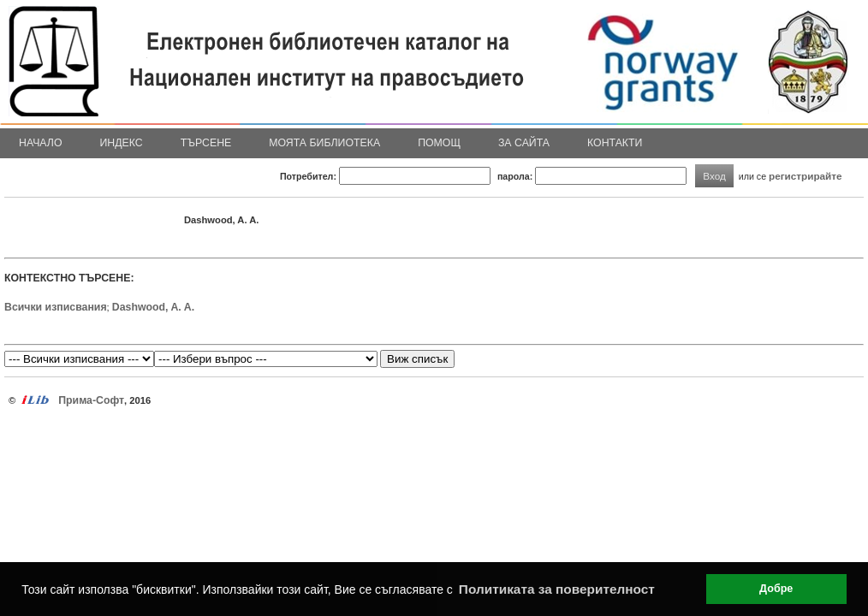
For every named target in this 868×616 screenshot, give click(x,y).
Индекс (122, 143)
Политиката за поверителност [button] (557, 589)
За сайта (524, 143)
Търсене (206, 143)
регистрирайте (806, 176)
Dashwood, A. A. (153, 307)
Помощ (439, 143)
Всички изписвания (56, 307)
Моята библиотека (324, 143)
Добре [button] (776, 589)
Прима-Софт (91, 400)
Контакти (615, 143)
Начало (41, 143)
